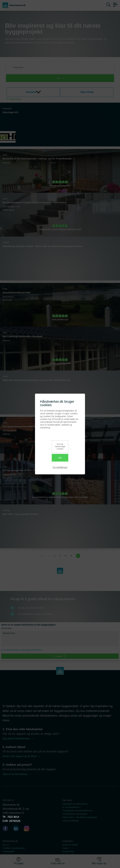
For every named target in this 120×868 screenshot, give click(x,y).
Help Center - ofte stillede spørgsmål (80, 817)
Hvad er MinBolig (71, 821)
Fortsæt (60, 656)
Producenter (68, 851)
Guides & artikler (70, 845)
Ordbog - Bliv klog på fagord (76, 855)
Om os (6, 845)
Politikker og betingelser (14, 848)
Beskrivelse (6, 628)
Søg (60, 78)
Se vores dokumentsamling (75, 858)
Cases (65, 848)
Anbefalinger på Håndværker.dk (77, 811)
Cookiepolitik (9, 851)
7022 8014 (13, 817)
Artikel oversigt (9, 855)
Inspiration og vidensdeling (75, 804)
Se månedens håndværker (75, 814)
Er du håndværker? (72, 807)
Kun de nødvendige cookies (60, 446)
